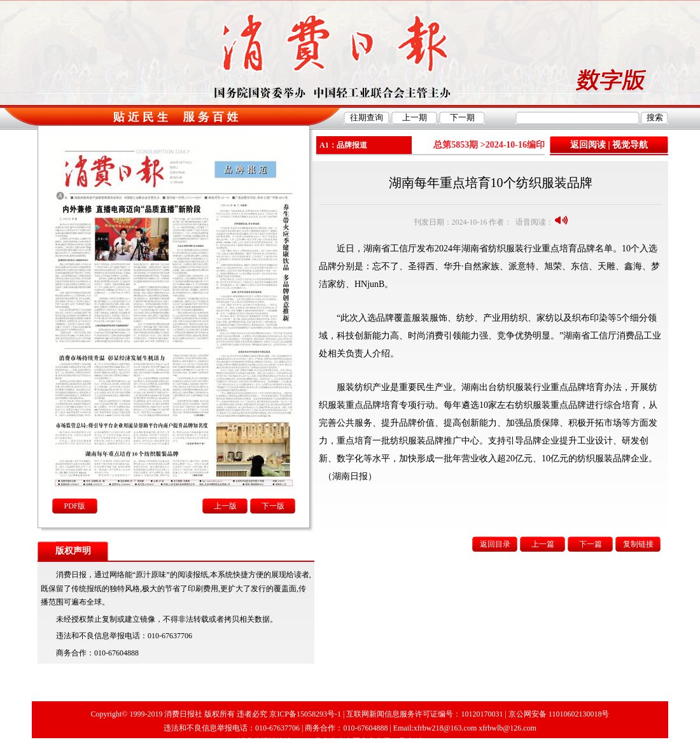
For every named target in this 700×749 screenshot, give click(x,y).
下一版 (273, 506)
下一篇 (591, 544)
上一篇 (543, 544)
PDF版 (74, 506)
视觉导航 (630, 145)
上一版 (225, 506)
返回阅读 (588, 145)
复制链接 (638, 544)
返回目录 (495, 544)
